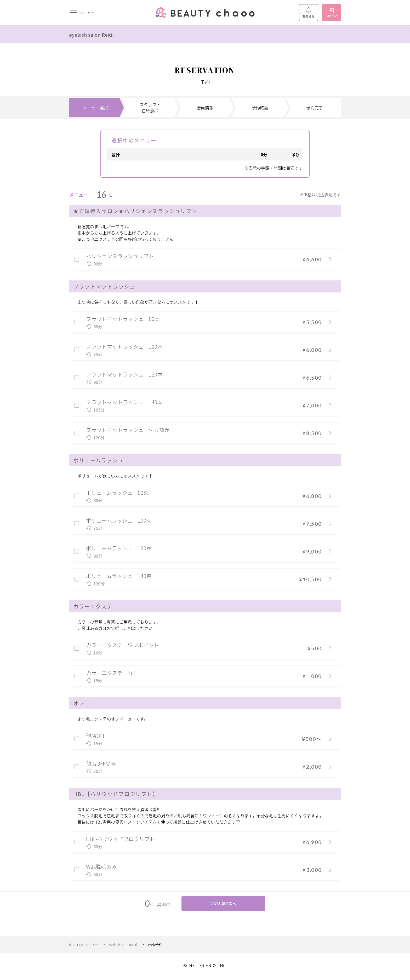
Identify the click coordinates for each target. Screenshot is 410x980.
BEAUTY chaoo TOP (86, 946)
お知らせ (309, 13)
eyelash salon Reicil (98, 34)
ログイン (332, 13)
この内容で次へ (223, 905)
